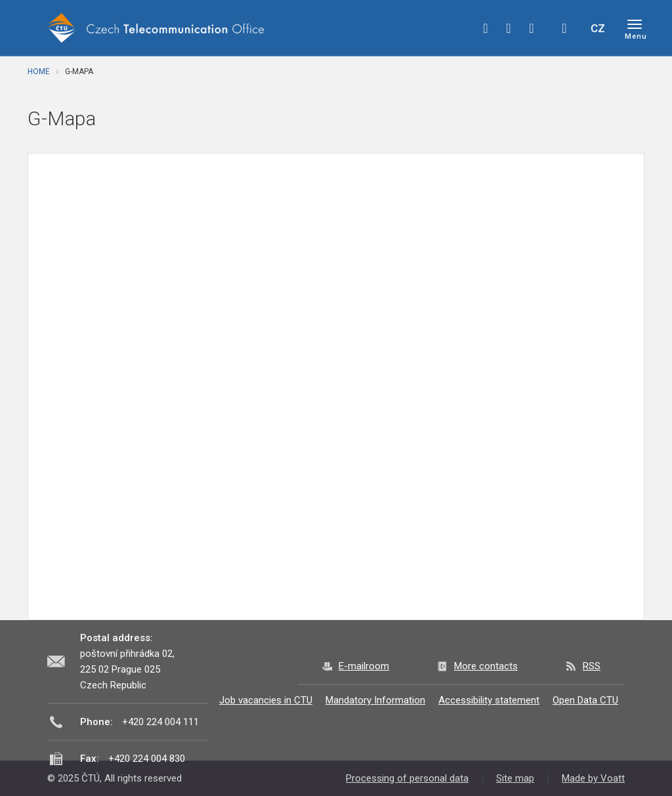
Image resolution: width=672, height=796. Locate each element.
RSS (592, 666)
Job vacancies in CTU (266, 700)
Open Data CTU (585, 700)
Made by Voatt (593, 778)
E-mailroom (364, 666)
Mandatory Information (375, 700)
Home (39, 72)
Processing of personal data (407, 778)
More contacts (486, 666)
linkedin (532, 28)
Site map (515, 778)
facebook (486, 28)
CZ (598, 28)
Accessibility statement (489, 700)
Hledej (564, 28)
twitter (509, 28)
